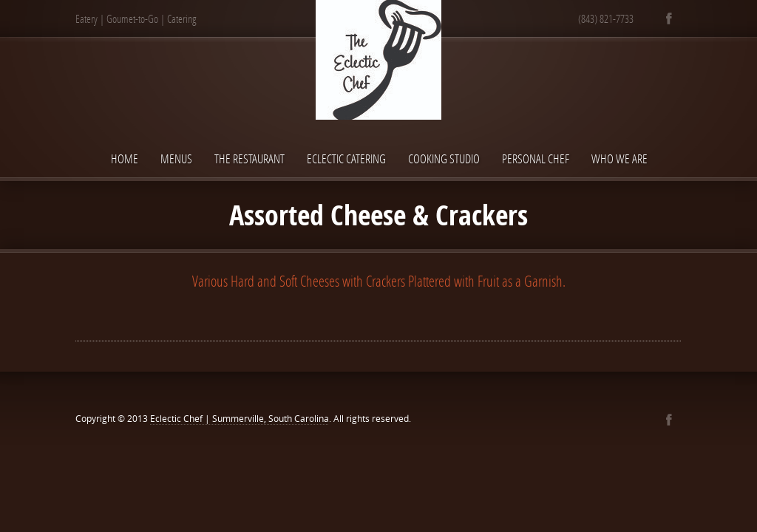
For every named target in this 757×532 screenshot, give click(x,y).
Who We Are (619, 158)
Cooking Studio (444, 158)
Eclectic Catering (346, 158)
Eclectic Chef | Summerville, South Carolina (240, 419)
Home (125, 158)
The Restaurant (249, 158)
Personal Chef (536, 158)
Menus (176, 158)
